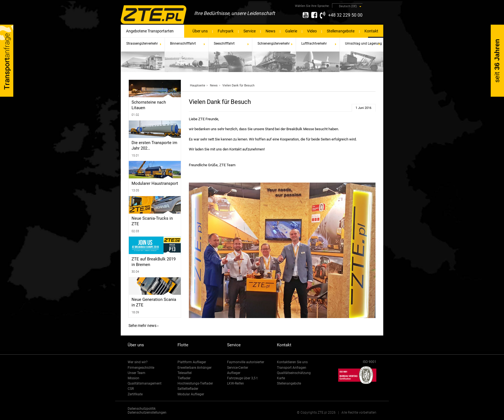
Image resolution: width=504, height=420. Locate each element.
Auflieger (234, 373)
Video (312, 31)
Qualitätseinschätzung (294, 373)
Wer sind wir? (138, 362)
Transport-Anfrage (7, 61)
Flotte (183, 345)
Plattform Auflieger (192, 362)
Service (250, 31)
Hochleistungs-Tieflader (195, 383)
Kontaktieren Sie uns (292, 362)
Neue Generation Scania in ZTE (154, 302)
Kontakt (371, 31)
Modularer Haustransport (155, 183)
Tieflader (184, 378)
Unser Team (137, 373)
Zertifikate (135, 394)
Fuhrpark (226, 31)
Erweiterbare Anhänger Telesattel (195, 370)
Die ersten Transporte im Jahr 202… (154, 145)
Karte (281, 378)
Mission (133, 378)
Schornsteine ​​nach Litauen (149, 105)
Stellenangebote (341, 31)
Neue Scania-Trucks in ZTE (152, 221)
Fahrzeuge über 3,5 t (242, 378)
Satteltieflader (188, 389)
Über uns (200, 31)
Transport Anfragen (292, 368)
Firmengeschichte (141, 368)
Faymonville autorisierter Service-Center (246, 365)
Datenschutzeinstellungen (147, 413)
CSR (131, 389)
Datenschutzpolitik (142, 409)
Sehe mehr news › (143, 326)
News (270, 31)
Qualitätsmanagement (145, 383)
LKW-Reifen (236, 383)
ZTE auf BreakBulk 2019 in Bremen (154, 262)
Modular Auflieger (191, 394)
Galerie (291, 31)
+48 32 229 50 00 (345, 15)
